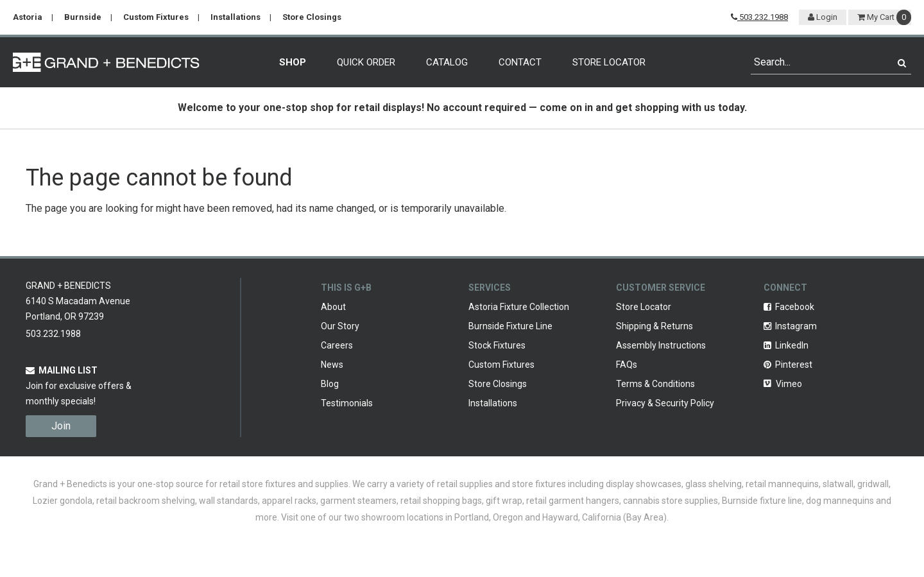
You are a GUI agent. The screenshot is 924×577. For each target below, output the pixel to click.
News (332, 365)
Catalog (447, 62)
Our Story (340, 326)
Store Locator (609, 62)
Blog (330, 384)
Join (61, 426)
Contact (520, 62)
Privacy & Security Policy (665, 403)
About (333, 307)
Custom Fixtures (156, 17)
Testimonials (347, 403)
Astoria (28, 17)
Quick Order (366, 62)
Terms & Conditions (655, 384)
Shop (293, 62)
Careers (337, 345)
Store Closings (312, 17)
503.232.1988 (759, 17)
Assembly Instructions (661, 345)
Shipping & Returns (654, 326)
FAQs (627, 365)
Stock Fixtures (497, 345)
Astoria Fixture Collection (519, 307)
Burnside (83, 17)
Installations (235, 17)
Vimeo (783, 384)
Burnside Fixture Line (510, 326)
